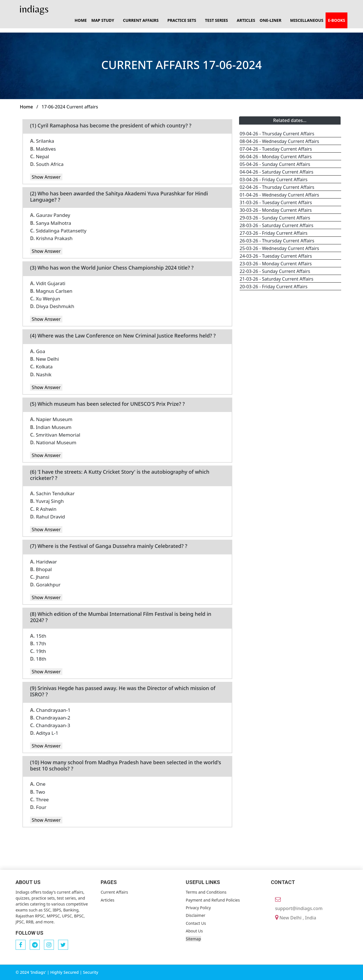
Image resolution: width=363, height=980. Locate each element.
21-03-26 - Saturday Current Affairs (277, 279)
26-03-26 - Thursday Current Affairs (277, 241)
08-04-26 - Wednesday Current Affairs (279, 141)
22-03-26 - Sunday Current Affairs (275, 271)
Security (91, 972)
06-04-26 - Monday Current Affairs (276, 157)
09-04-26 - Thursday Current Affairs (277, 134)
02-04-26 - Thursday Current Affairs (277, 187)
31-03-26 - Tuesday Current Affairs (276, 202)
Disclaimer (196, 915)
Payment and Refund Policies (213, 900)
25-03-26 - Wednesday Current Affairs (279, 248)
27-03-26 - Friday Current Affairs (274, 233)
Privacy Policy (198, 908)
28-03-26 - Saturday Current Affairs (277, 225)
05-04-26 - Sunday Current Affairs (275, 164)
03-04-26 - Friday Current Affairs (274, 180)
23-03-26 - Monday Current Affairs (276, 264)
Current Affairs (114, 892)
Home (81, 20)
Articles (246, 20)
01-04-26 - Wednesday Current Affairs (279, 195)
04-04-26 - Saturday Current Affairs (277, 172)
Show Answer (46, 177)
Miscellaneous (307, 20)
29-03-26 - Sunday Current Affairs (275, 218)
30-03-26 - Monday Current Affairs (276, 210)
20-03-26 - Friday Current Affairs (274, 287)
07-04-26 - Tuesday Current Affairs (276, 149)
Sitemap (193, 939)
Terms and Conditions (206, 892)
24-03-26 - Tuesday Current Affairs (276, 256)
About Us (194, 931)
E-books (336, 20)
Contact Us (196, 923)
